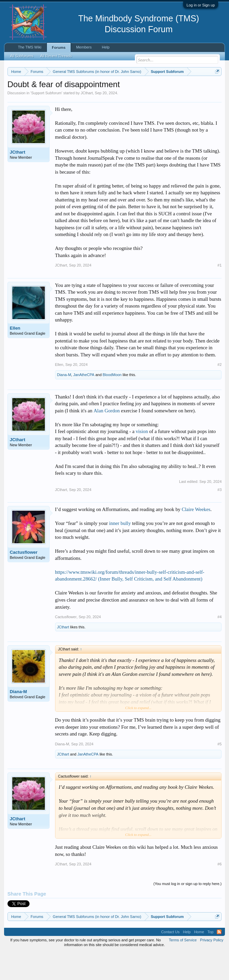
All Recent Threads (56, 56)
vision (142, 459)
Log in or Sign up (201, 5)
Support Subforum (46, 121)
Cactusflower (24, 580)
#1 (219, 293)
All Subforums (22, 56)
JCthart (87, 121)
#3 (219, 517)
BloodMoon (112, 403)
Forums (59, 47)
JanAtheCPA (84, 403)
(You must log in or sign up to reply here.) (188, 912)
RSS (219, 960)
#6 (219, 892)
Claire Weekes (196, 537)
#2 (219, 393)
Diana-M (64, 403)
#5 (219, 772)
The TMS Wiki (30, 47)
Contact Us (170, 960)
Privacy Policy (212, 968)
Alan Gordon (107, 438)
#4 (219, 645)
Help (106, 47)
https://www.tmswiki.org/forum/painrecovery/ (126, 95)
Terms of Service (183, 968)
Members (84, 47)
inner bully (120, 551)
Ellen (15, 356)
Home (199, 960)
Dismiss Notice (216, 87)
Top (211, 960)
